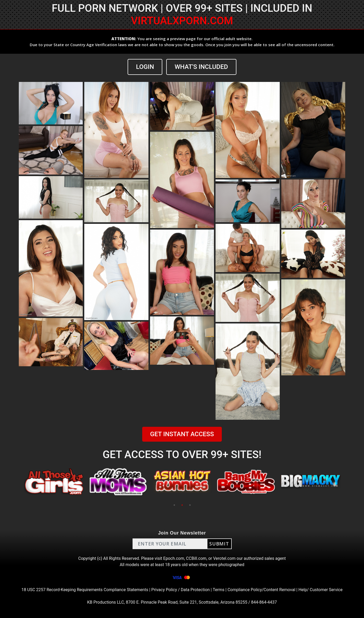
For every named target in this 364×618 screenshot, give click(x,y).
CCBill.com (196, 558)
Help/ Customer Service (321, 590)
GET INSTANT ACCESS (182, 434)
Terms (219, 590)
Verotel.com (224, 558)
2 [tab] (182, 505)
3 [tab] (190, 505)
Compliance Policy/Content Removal (261, 590)
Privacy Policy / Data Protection (181, 590)
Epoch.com (174, 558)
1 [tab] (174, 505)
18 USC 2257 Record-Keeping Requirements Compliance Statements (85, 590)
